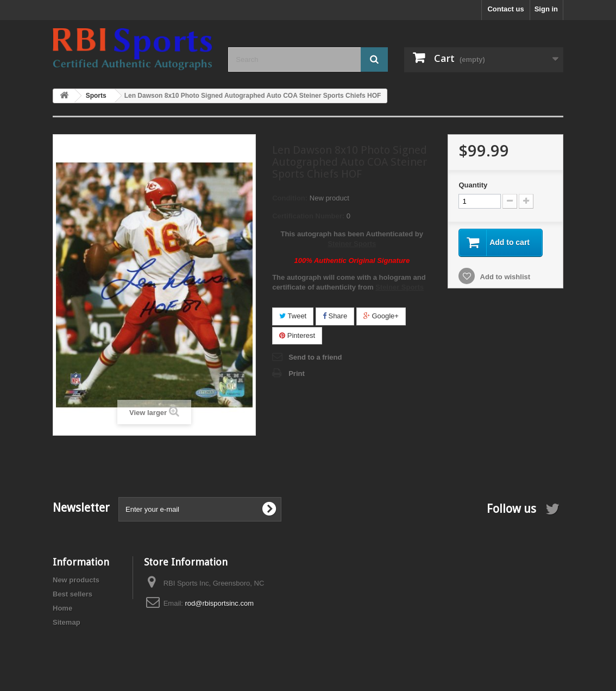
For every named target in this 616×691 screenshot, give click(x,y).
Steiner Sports (352, 244)
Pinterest (297, 335)
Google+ (381, 316)
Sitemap (67, 622)
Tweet (293, 316)
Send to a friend (315, 357)
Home (62, 608)
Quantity (473, 185)
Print (297, 373)
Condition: (290, 198)
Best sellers (73, 594)
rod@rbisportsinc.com (219, 603)
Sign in (546, 9)
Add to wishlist (504, 277)
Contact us (505, 9)
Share (335, 316)
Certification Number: (308, 216)
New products (76, 580)
